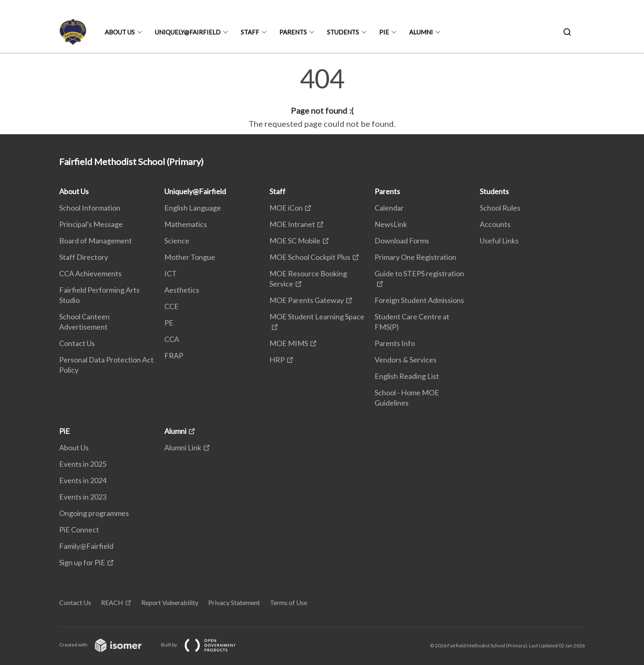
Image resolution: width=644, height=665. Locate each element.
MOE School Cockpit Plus (310, 257)
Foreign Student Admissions (419, 300)
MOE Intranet (292, 224)
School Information (90, 208)
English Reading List (407, 376)
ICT (170, 273)
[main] (322, 98)
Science (177, 241)
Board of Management (95, 241)
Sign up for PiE (82, 562)
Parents (293, 32)
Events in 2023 (83, 497)
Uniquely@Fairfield (188, 32)
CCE (171, 306)
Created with (107, 645)
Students (343, 32)
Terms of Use (289, 602)
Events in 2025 (83, 464)
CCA (172, 339)
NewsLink (391, 224)
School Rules (500, 208)
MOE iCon (286, 208)
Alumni (421, 32)
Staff (250, 32)
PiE (384, 32)
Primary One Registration (415, 257)
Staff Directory (84, 257)
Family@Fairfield (86, 546)
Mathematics (186, 224)
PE (169, 323)
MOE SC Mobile (295, 241)
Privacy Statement (234, 602)
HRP (277, 360)
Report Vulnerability (170, 602)
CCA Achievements (90, 273)
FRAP (174, 355)
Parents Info (395, 343)
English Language (193, 208)
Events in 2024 (83, 480)
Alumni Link (183, 447)
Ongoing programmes (94, 513)
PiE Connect (79, 530)
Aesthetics (182, 290)
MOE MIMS (289, 343)
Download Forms (402, 241)
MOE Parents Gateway (307, 300)
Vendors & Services (406, 360)
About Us (120, 32)
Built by (205, 645)
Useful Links (499, 241)
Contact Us (77, 343)
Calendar (389, 208)
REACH (112, 602)
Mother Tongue (190, 257)
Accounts (495, 224)
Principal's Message (91, 224)
